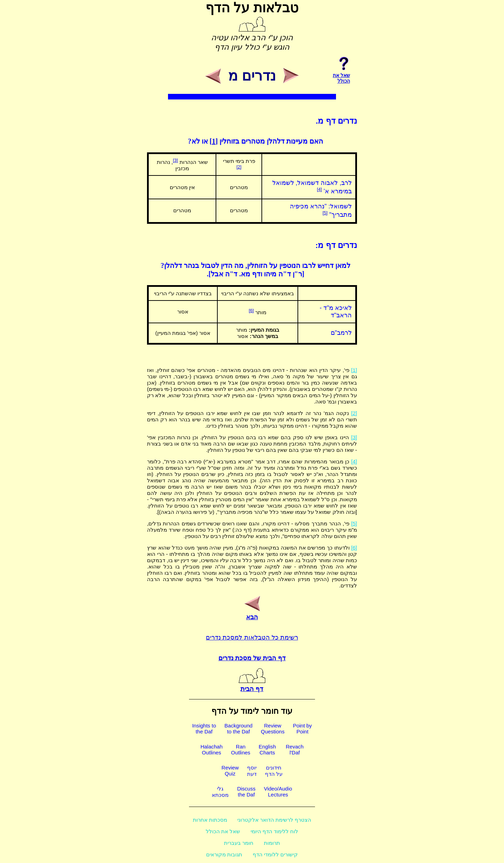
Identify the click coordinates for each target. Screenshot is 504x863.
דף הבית (252, 685)
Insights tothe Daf (204, 729)
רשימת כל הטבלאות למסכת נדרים (252, 637)
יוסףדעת (252, 771)
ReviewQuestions (273, 729)
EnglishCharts (267, 750)
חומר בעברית (239, 843)
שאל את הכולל (223, 831)
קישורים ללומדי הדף (275, 854)
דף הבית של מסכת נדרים (252, 658)
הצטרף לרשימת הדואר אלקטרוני (274, 820)
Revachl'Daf (295, 750)
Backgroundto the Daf (238, 729)
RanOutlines (241, 750)
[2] (239, 167)
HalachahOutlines (212, 750)
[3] (175, 160)
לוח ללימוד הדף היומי (275, 831)
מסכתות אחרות (210, 820)
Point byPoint (302, 729)
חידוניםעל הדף (274, 771)
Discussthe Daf (246, 792)
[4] (319, 189)
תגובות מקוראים (224, 854)
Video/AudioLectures (278, 792)
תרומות (272, 843)
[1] (214, 141)
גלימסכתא (220, 792)
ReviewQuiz (230, 771)
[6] (251, 310)
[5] (325, 213)
